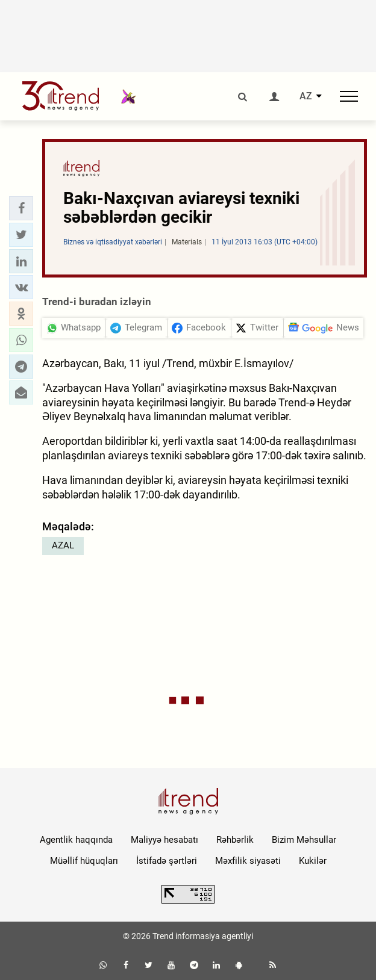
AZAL (63, 545)
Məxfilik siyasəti (248, 861)
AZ (306, 96)
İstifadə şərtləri (167, 861)
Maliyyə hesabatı (164, 840)
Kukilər (313, 861)
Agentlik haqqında (76, 840)
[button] (21, 208)
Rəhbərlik (235, 840)
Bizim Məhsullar (304, 840)
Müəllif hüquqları (84, 861)
